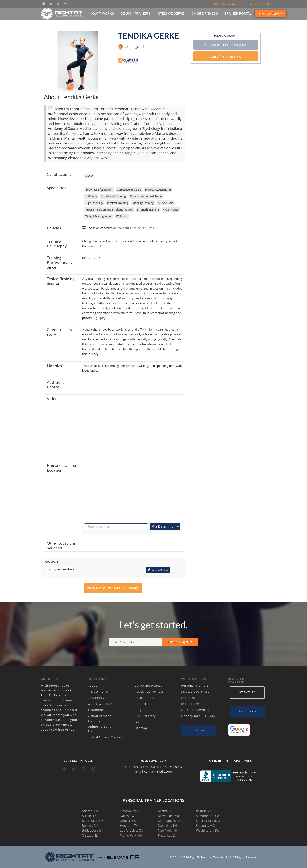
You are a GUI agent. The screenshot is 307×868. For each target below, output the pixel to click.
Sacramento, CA (208, 816)
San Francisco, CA (209, 821)
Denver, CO (128, 821)
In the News (191, 704)
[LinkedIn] (58, 4)
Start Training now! (226, 56)
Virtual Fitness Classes (105, 737)
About (92, 685)
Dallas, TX (127, 816)
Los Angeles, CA (131, 830)
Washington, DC (208, 830)
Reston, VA (204, 811)
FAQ (138, 722)
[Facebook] (44, 4)
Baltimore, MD (92, 821)
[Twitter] (51, 4)
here (135, 767)
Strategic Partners (195, 691)
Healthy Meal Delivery (198, 716)
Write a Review (158, 570)
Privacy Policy (98, 691)
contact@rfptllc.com (158, 771)
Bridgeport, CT (92, 830)
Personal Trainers (195, 685)
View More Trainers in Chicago (113, 588)
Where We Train (100, 704)
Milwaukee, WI (168, 816)
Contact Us (143, 704)
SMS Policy (96, 698)
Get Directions (163, 527)
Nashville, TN (167, 826)
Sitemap (141, 728)
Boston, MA (90, 826)
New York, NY (168, 830)
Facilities (188, 698)
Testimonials (98, 710)
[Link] (62, 14)
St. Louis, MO (205, 826)
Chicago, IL (90, 835)
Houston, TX (129, 826)
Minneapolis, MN (170, 821)
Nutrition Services (195, 710)
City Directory (145, 716)
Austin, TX (89, 816)
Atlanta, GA (90, 811)
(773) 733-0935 (172, 767)
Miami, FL (165, 811)
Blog (138, 710)
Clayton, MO (129, 811)
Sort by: (61, 569)
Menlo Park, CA (131, 835)
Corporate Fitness (148, 685)
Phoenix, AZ (167, 835)
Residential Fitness (149, 691)
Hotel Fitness (145, 698)
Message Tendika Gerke (226, 45)
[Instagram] (65, 4)
